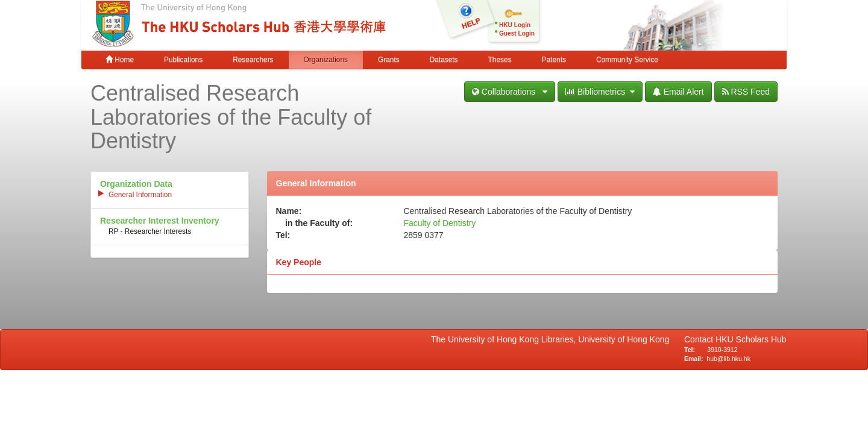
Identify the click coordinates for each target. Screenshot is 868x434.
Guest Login (517, 33)
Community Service (627, 60)
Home (120, 60)
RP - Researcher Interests (150, 231)
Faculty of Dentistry (439, 223)
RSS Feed (746, 92)
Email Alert (678, 92)
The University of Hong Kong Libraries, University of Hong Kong (552, 339)
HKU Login (515, 25)
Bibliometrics (600, 92)
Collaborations (510, 92)
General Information (140, 195)
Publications (183, 60)
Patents (554, 60)
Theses (500, 60)
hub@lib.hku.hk (728, 359)
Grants (389, 60)
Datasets (444, 60)
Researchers (253, 60)
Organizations (326, 60)
